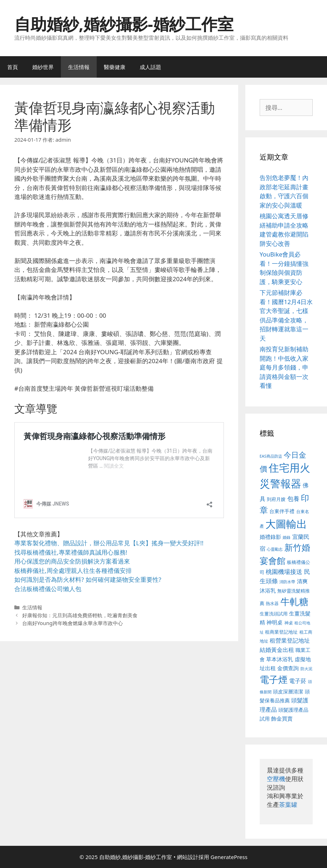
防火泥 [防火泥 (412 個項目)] (306, 669)
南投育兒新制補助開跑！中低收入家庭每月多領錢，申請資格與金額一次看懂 (284, 367)
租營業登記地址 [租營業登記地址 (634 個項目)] (290, 640)
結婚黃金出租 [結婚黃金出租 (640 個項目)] (277, 650)
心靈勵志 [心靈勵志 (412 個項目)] (275, 549)
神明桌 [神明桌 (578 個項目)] (275, 622)
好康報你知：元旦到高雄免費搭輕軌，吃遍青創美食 (80, 615)
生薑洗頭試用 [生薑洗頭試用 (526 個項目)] (274, 614)
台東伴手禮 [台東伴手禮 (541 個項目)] (282, 511)
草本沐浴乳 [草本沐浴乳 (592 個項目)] (280, 659)
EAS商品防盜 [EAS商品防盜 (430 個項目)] (271, 456)
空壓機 (276, 779)
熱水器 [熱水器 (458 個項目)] (272, 603)
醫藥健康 (115, 67)
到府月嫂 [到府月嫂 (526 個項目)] (276, 499)
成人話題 (150, 67)
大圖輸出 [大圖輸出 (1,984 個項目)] (286, 524)
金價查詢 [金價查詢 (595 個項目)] (288, 668)
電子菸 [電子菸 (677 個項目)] (298, 681)
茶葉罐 (288, 804)
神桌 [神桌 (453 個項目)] (289, 623)
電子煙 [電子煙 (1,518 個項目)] (274, 679)
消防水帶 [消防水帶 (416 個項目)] (287, 582)
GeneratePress (229, 857)
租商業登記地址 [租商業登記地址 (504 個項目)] (281, 632)
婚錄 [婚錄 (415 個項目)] (287, 537)
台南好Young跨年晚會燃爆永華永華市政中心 (73, 623)
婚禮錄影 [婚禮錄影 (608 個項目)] (270, 537)
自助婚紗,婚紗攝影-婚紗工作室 (124, 24)
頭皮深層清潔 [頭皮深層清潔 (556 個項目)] (288, 691)
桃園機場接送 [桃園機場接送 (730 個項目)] (284, 572)
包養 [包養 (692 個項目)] (293, 499)
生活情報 (79, 67)
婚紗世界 (43, 67)
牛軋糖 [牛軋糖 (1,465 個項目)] (294, 601)
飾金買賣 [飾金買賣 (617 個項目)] (282, 718)
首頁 (13, 67)
